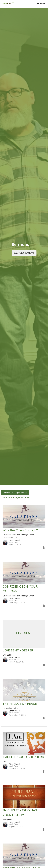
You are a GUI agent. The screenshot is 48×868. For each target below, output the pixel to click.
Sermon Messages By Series (16, 497)
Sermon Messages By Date (15, 493)
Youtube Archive (24, 253)
